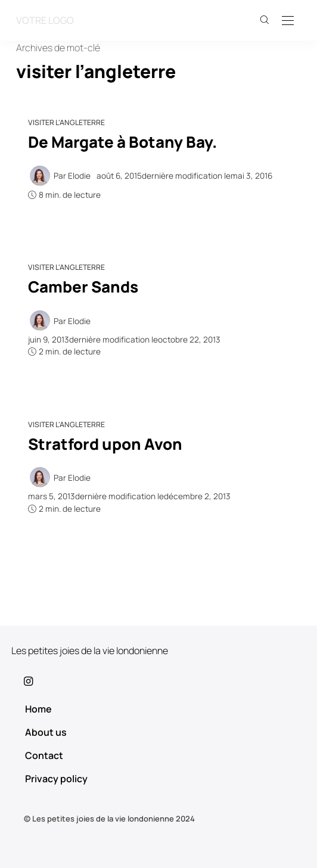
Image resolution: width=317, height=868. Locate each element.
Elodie (79, 176)
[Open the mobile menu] (288, 21)
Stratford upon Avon (105, 444)
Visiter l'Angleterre (66, 122)
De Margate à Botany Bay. (122, 142)
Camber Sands (83, 287)
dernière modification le (184, 176)
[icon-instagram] (158, 681)
